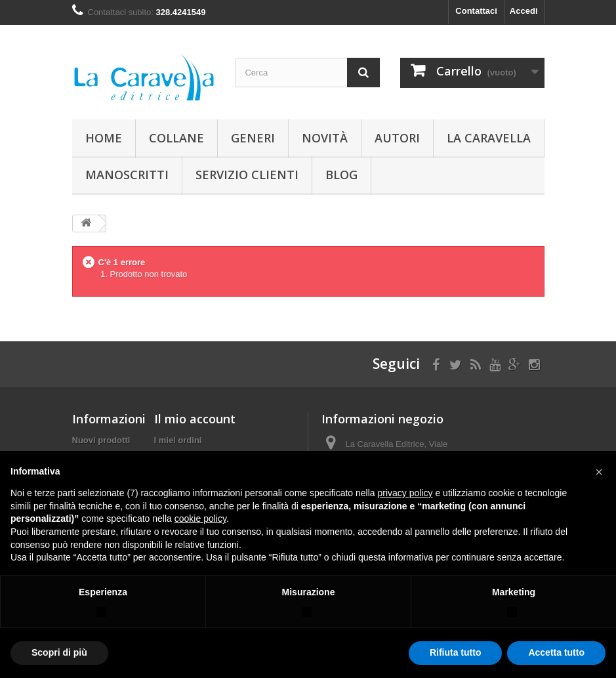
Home (104, 138)
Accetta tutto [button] (556, 652)
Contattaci (476, 11)
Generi (253, 138)
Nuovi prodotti (101, 440)
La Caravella (489, 138)
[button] (599, 472)
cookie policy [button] (200, 519)
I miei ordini (178, 440)
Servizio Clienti (247, 175)
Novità (325, 138)
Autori (397, 138)
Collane (176, 138)
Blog (341, 175)
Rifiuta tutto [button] (456, 652)
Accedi (524, 11)
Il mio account (195, 419)
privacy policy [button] (405, 493)
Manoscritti (127, 175)
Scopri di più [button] (59, 652)
